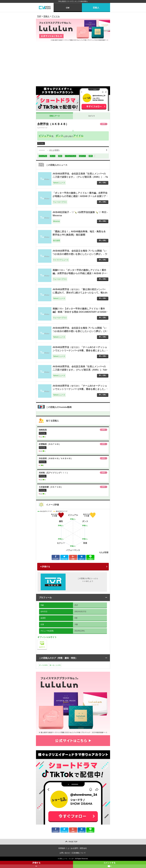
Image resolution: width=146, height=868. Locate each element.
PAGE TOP (73, 842)
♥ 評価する (45, 567)
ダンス (59, 136)
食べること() (55, 665)
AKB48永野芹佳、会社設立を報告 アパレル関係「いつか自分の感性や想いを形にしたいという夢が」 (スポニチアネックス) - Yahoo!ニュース (80, 331)
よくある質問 (73, 848)
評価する (36, 865)
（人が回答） (50, 150)
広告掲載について (79, 853)
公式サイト (47, 640)
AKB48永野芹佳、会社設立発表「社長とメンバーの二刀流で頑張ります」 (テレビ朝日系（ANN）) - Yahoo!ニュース (80, 370)
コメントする (109, 865)
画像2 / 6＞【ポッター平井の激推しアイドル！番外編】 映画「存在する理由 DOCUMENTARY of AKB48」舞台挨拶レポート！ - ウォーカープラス (79, 312)
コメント (92, 116)
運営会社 (83, 848)
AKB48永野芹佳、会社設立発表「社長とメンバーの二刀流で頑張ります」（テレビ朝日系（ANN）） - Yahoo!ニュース (80, 177)
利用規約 (62, 848)
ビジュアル (45, 136)
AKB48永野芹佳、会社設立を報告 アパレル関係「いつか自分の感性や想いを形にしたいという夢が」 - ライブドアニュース (80, 254)
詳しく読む (103, 182)
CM (68, 8)
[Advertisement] (73, 65)
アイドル (78, 136)
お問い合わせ (65, 853)
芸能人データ (55, 116)
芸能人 (96, 8)
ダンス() (43, 665)
